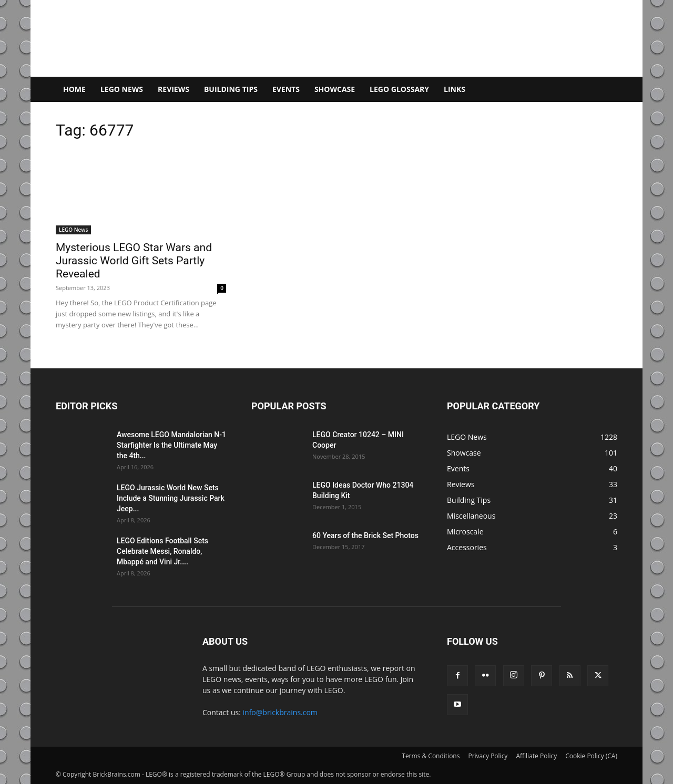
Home (74, 89)
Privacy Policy (488, 756)
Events (286, 89)
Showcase (335, 89)
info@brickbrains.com (280, 712)
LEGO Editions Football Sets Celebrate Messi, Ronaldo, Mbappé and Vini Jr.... (162, 551)
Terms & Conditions (431, 756)
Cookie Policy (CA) (591, 756)
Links (455, 89)
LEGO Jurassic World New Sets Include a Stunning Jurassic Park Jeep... (171, 498)
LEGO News (122, 89)
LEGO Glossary (399, 89)
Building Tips (231, 89)
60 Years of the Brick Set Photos (365, 535)
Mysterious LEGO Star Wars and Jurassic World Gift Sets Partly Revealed (134, 261)
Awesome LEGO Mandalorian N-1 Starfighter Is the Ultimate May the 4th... (171, 445)
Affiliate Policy (536, 756)
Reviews (174, 89)
